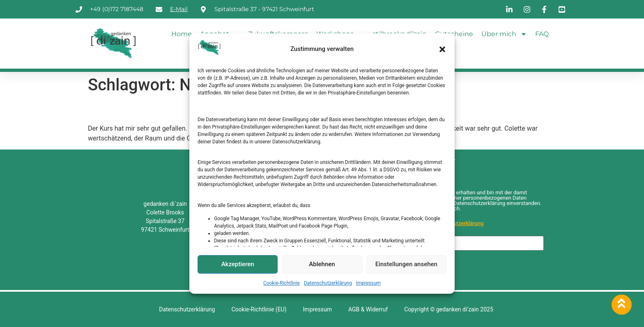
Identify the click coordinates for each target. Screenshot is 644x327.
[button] (442, 49)
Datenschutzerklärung (328, 283)
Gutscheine (454, 34)
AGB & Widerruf (368, 309)
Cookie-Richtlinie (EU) (259, 309)
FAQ (542, 34)
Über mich (504, 34)
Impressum (368, 283)
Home (182, 34)
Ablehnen (322, 264)
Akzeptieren (238, 264)
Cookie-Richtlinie (282, 283)
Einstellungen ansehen (406, 264)
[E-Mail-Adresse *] (463, 243)
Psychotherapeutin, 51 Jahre (172, 109)
